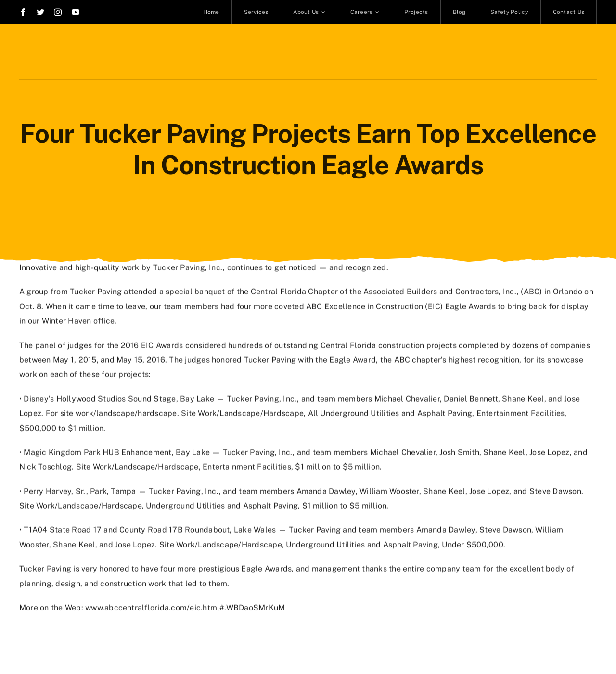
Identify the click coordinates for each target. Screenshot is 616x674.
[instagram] (58, 12)
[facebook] (23, 12)
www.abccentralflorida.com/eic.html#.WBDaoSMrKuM (185, 607)
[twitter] (40, 12)
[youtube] (76, 12)
